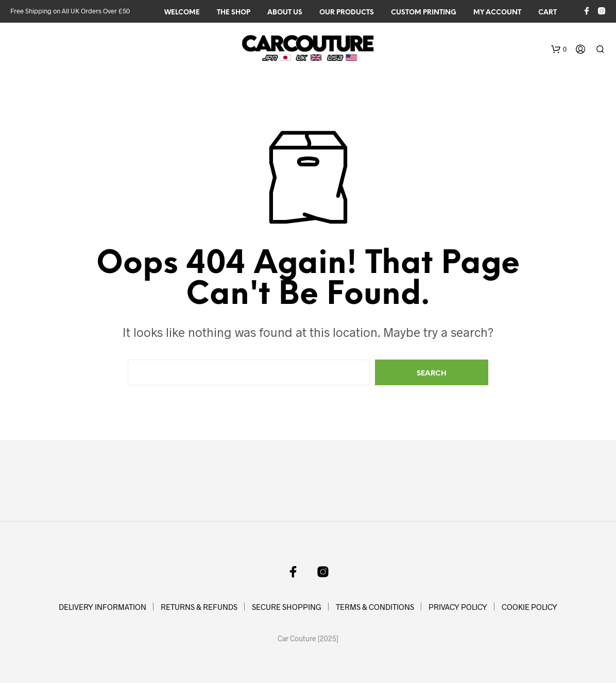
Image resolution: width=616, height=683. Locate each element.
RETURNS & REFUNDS (199, 607)
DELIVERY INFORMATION (102, 607)
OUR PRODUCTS (347, 13)
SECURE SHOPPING (287, 607)
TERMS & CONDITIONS (375, 607)
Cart (547, 13)
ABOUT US (285, 13)
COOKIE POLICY (529, 607)
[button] (559, 49)
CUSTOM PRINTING (424, 13)
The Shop (234, 13)
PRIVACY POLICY (458, 607)
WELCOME (182, 13)
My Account (497, 13)
